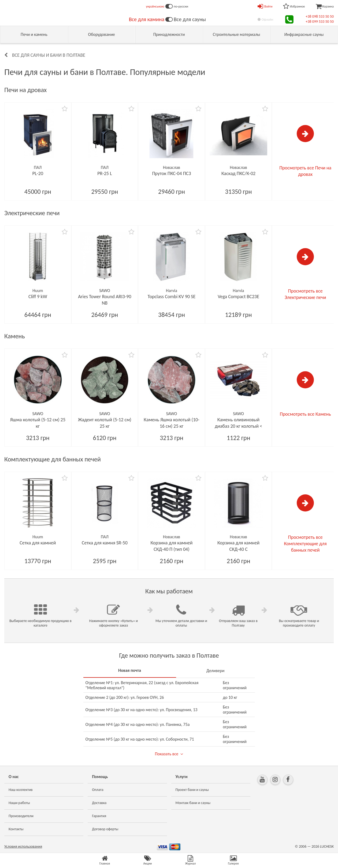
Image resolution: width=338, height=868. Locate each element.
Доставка (99, 803)
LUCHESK (327, 846)
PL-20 (38, 173)
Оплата (98, 790)
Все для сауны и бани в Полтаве (49, 55)
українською (155, 6)
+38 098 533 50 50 (320, 16)
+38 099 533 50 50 (320, 22)
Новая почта (130, 670)
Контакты (16, 829)
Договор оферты (105, 829)
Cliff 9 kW (38, 297)
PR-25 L (105, 173)
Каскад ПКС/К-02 (238, 173)
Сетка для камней (38, 543)
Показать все (167, 754)
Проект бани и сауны (192, 790)
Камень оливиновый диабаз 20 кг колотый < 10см (238, 426)
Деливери (215, 671)
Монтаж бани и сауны (193, 803)
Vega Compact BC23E (238, 297)
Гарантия (99, 816)
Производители (21, 816)
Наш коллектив (21, 790)
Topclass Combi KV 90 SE (172, 297)
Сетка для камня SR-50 (105, 543)
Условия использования (23, 846)
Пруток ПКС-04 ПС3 (171, 173)
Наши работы (19, 803)
